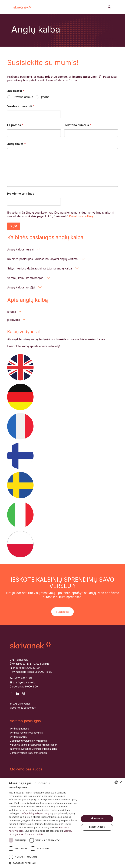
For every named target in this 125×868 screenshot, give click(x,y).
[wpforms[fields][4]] (34, 133)
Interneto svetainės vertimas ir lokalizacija (33, 749)
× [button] (121, 782)
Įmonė (45, 97)
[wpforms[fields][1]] (9, 97)
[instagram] (24, 693)
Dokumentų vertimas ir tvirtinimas (28, 741)
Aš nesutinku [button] (97, 827)
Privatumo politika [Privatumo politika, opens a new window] (34, 834)
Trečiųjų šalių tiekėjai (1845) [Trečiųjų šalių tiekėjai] (34, 813)
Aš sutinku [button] (97, 819)
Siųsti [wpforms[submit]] (14, 226)
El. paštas (15, 125)
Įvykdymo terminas (21, 194)
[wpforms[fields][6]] (63, 167)
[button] (110, 7)
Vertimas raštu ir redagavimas (26, 733)
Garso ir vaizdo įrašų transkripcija (29, 753)
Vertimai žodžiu (18, 737)
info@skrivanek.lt (25, 683)
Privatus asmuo (23, 97)
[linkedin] (18, 693)
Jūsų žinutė (17, 144)
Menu (102, 7)
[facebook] (11, 693)
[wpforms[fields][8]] (34, 202)
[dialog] (63, 823)
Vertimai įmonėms (20, 729)
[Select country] (68, 133)
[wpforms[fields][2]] (34, 114)
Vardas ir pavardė (21, 106)
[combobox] (116, 782)
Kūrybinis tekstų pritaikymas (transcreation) (34, 745)
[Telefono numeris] (91, 133)
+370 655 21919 (23, 679)
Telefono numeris (78, 125)
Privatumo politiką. (81, 216)
